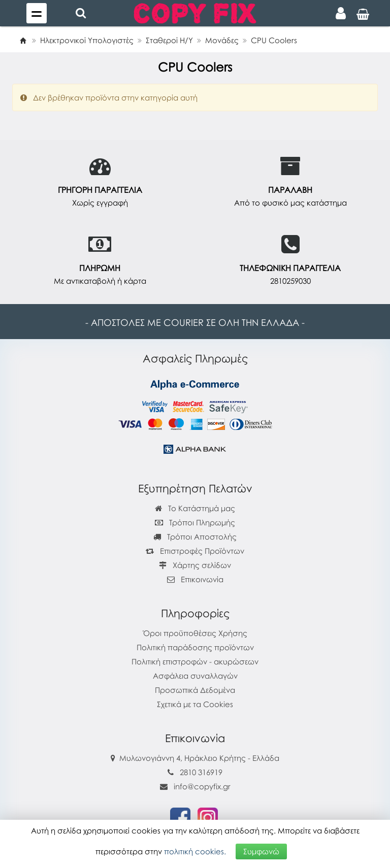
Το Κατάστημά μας (195, 508)
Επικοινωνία (202, 579)
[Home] (23, 40)
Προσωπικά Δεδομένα (195, 690)
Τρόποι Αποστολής (195, 537)
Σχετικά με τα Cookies (195, 704)
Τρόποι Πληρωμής (195, 522)
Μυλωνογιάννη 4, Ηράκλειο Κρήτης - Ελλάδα (199, 758)
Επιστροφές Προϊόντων (195, 551)
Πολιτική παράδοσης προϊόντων (195, 647)
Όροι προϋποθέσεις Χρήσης (195, 633)
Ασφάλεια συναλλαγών (195, 676)
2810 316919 (201, 772)
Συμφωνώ (261, 851)
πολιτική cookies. (195, 851)
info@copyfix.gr (195, 786)
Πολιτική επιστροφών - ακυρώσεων (195, 661)
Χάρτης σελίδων (195, 565)
